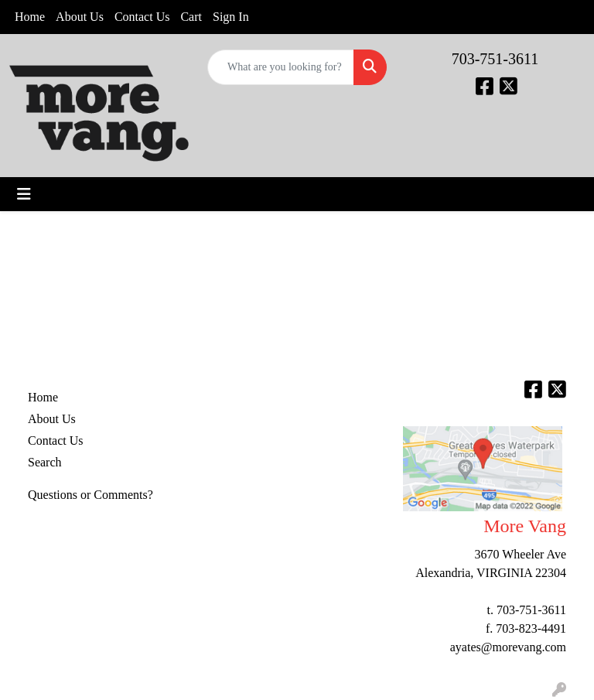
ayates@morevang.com (508, 647)
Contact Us (142, 17)
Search (45, 462)
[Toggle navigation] (24, 194)
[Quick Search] (281, 67)
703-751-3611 (495, 59)
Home (30, 17)
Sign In (231, 17)
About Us (80, 17)
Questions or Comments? (90, 495)
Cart (191, 17)
